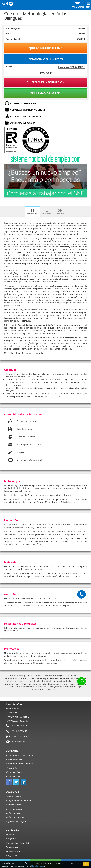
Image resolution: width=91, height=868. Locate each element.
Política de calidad (14, 813)
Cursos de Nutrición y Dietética (20, 764)
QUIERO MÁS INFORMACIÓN (46, 82)
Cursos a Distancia (14, 772)
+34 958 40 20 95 (20, 726)
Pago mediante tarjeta (16, 821)
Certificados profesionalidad (19, 800)
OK (86, 864)
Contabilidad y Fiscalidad (18, 843)
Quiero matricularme (45, 48)
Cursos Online (12, 768)
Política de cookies (14, 809)
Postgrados (11, 839)
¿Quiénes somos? (14, 796)
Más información (38, 866)
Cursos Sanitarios (14, 776)
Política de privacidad (16, 817)
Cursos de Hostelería (15, 759)
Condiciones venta (14, 805)
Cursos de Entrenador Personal (20, 755)
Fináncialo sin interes (45, 59)
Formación (78, 5)
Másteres (11, 834)
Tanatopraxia (12, 847)
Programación (13, 855)
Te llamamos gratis (45, 93)
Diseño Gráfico (13, 851)
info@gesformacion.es (22, 742)
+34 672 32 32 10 (20, 731)
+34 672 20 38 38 (20, 736)
